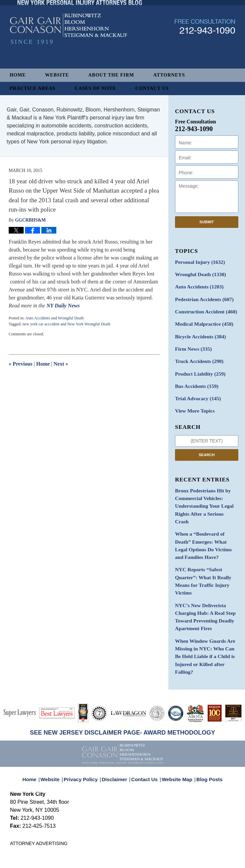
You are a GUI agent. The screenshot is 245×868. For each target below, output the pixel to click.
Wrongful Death (71, 318)
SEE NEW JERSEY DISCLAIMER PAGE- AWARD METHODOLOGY (123, 685)
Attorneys (169, 75)
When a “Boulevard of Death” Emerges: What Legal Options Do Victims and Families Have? (206, 520)
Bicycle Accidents (198, 332)
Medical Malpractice (201, 320)
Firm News (192, 343)
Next (61, 364)
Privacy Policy (85, 728)
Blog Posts (206, 728)
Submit (207, 222)
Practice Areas (32, 88)
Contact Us (152, 88)
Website (57, 75)
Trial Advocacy (196, 390)
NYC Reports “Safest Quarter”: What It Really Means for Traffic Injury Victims (200, 549)
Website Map (176, 728)
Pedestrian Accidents (201, 297)
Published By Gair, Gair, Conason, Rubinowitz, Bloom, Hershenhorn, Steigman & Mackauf (205, 44)
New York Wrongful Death (89, 324)
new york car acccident (41, 324)
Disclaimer (116, 728)
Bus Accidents (194, 378)
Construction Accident (203, 308)
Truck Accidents (197, 355)
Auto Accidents (38, 318)
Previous (20, 364)
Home (18, 75)
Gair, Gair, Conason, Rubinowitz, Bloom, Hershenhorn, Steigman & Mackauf (119, 853)
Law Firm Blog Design (203, 861)
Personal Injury (197, 262)
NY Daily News (64, 306)
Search (207, 445)
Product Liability (198, 366)
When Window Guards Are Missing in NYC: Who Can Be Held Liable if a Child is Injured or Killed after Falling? (206, 614)
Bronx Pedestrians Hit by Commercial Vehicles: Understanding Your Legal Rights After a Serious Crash (204, 491)
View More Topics (193, 401)
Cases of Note (95, 88)
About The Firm (111, 75)
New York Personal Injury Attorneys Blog (68, 47)
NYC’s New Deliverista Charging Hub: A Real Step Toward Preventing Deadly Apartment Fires (202, 582)
